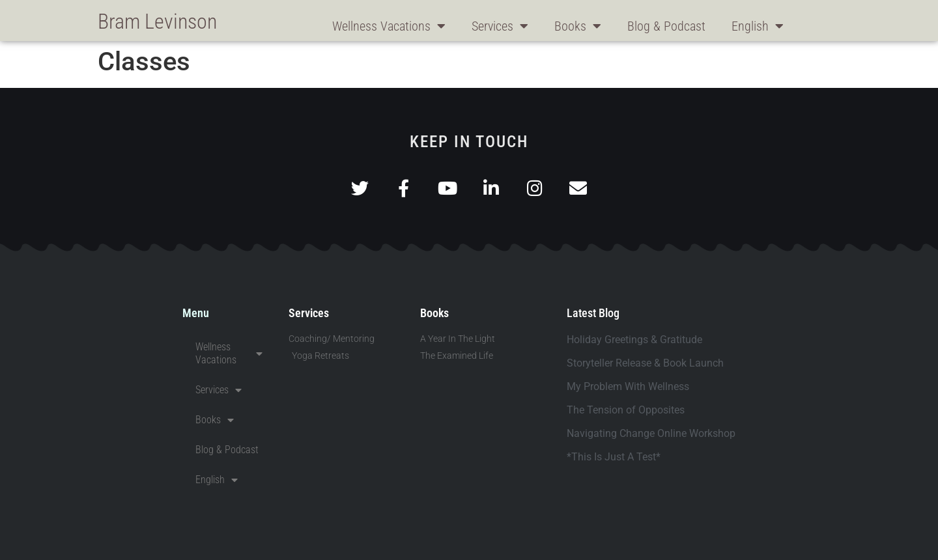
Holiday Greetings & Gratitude (634, 340)
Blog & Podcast (666, 26)
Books (578, 26)
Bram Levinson (157, 21)
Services (500, 26)
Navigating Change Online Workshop (651, 433)
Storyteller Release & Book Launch (645, 363)
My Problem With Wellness (628, 386)
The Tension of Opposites (626, 410)
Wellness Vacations (389, 26)
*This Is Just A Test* (614, 457)
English (758, 26)
